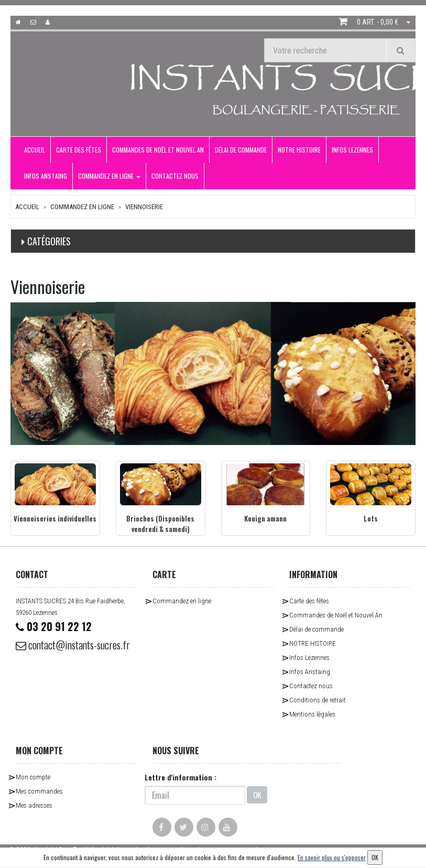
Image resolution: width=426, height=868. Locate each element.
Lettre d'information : (181, 777)
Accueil (35, 150)
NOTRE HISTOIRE (299, 150)
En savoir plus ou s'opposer (332, 857)
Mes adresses (34, 805)
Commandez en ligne (109, 176)
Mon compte (33, 777)
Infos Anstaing (46, 176)
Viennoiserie (144, 207)
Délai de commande (241, 150)
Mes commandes (39, 791)
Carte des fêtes (79, 150)
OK (257, 795)
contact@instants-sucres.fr (73, 645)
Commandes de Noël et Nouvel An (158, 150)
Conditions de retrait (318, 700)
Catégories (49, 241)
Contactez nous (175, 176)
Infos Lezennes (352, 150)
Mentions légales (312, 714)
